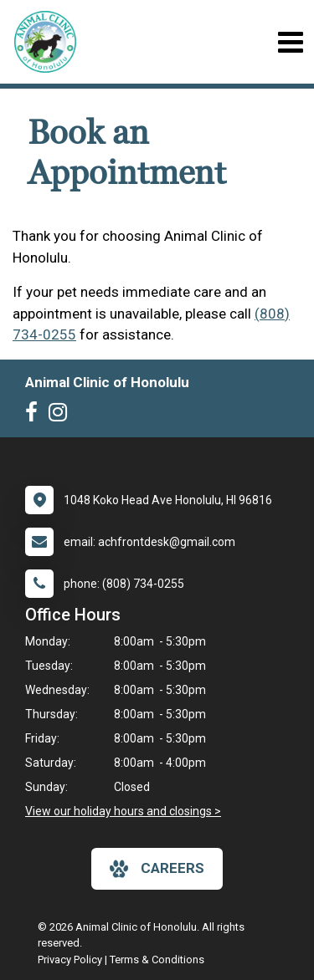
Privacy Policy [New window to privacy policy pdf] (70, 960)
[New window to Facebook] (36, 416)
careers (157, 869)
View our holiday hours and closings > (123, 811)
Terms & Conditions (157, 960)
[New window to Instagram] (62, 416)
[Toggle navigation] (290, 42)
